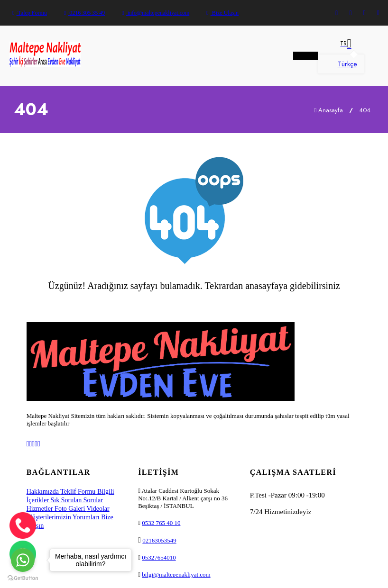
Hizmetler (41, 509)
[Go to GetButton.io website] (23, 578)
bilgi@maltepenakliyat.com (176, 574)
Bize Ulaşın (222, 13)
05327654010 (159, 557)
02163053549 (159, 540)
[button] (341, 43)
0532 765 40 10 (161, 523)
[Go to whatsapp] (23, 560)
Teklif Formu (79, 492)
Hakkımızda (44, 492)
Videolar (98, 509)
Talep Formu (30, 13)
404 (365, 110)
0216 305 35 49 (84, 13)
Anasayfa (329, 110)
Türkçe (341, 64)
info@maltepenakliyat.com (156, 13)
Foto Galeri (70, 509)
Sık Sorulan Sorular (77, 500)
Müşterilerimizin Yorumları (64, 517)
